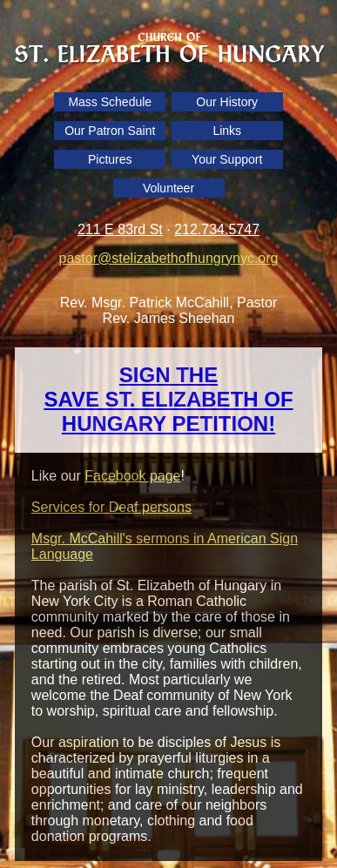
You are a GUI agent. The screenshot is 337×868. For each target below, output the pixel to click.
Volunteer (168, 188)
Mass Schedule (110, 102)
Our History (227, 102)
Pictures (110, 159)
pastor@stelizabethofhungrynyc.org (169, 258)
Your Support (227, 159)
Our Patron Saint (110, 131)
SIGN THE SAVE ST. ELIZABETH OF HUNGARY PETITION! (168, 399)
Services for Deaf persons (111, 507)
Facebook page (132, 476)
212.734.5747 (217, 229)
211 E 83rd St (120, 229)
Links (227, 131)
